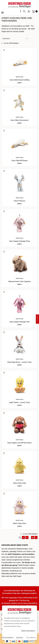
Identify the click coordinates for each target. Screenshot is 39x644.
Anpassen (19, 638)
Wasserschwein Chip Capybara (19, 281)
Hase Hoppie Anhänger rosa (19, 241)
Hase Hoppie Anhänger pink (19, 322)
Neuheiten (15, 38)
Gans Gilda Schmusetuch (19, 120)
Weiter (36, 538)
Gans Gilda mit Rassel (19, 161)
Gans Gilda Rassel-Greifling (19, 80)
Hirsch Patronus (20, 201)
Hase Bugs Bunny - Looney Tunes (19, 362)
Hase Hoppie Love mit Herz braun (19, 443)
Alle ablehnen (31, 638)
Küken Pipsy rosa (19, 523)
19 (33, 538)
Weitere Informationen (28, 631)
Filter (37, 320)
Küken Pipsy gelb (19, 483)
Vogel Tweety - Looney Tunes (20, 402)
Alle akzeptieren (8, 638)
